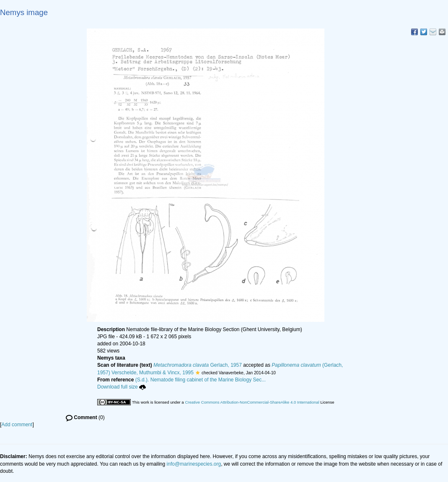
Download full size (122, 387)
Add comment (17, 425)
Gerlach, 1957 (198, 365)
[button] (198, 373)
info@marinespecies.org (194, 464)
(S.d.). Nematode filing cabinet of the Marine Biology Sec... (201, 380)
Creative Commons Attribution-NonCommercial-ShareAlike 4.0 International (252, 402)
